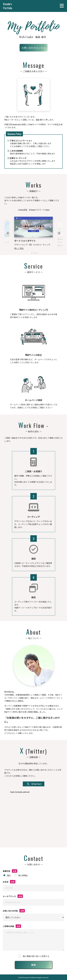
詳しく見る (19, 248)
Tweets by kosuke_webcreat (20, 792)
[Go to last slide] (8, 233)
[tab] (30, 253)
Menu (62, 6)
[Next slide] (59, 233)
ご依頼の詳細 (8, 926)
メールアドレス (9, 896)
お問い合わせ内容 (10, 911)
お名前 (6, 882)
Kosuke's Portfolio (8, 6)
